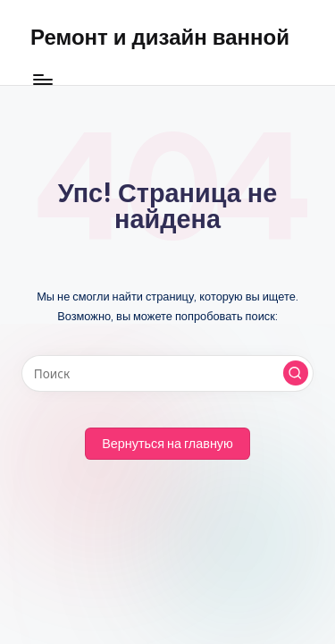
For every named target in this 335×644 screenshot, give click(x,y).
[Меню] (42, 80)
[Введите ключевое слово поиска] (167, 374)
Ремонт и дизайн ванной (160, 37)
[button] (296, 373)
